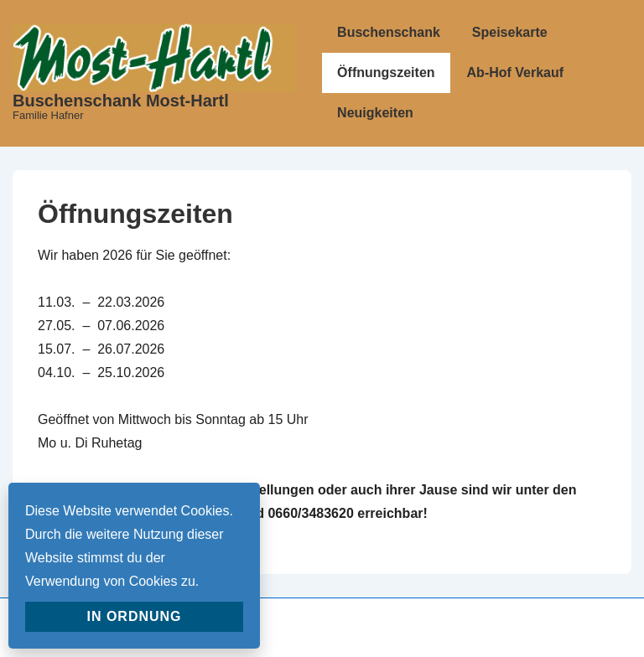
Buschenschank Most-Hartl (121, 101)
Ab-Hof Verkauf (516, 72)
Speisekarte (510, 32)
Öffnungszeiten (386, 72)
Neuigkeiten (375, 113)
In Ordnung (134, 616)
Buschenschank (389, 32)
